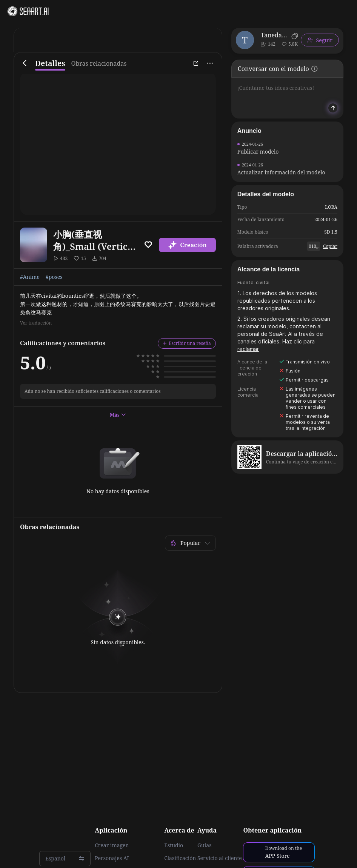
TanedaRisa (275, 35)
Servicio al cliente (220, 858)
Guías (205, 845)
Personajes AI (112, 858)
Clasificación (180, 858)
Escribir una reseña (187, 343)
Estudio (174, 845)
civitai (263, 282)
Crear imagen (112, 845)
